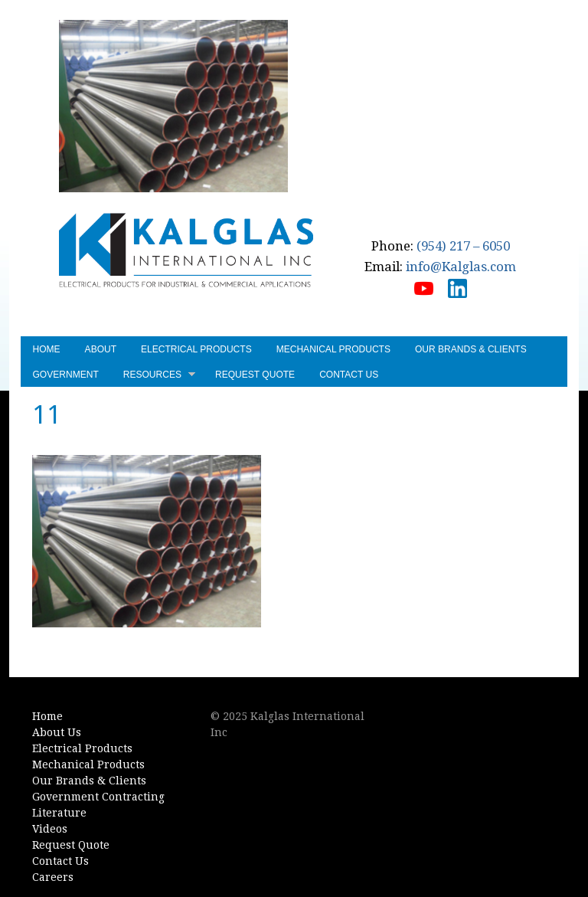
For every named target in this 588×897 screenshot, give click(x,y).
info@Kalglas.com (461, 267)
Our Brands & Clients (471, 349)
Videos (50, 829)
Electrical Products (196, 349)
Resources (159, 376)
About (101, 349)
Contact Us (349, 375)
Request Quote (255, 375)
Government (66, 375)
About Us (57, 732)
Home (47, 349)
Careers (53, 877)
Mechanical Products (333, 349)
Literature (59, 813)
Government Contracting (98, 797)
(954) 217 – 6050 (463, 246)
